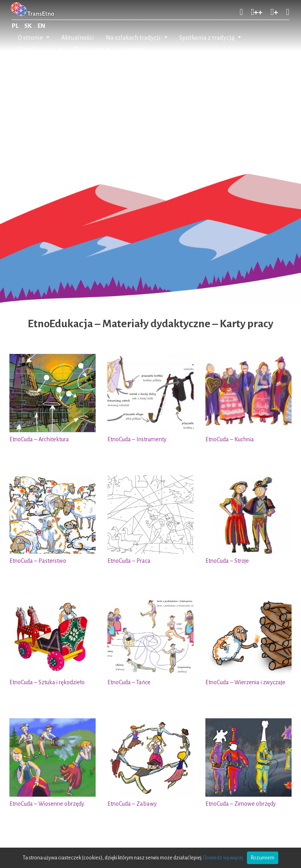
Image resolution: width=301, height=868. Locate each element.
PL (15, 26)
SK (28, 26)
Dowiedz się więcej (223, 858)
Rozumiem (263, 858)
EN (42, 26)
